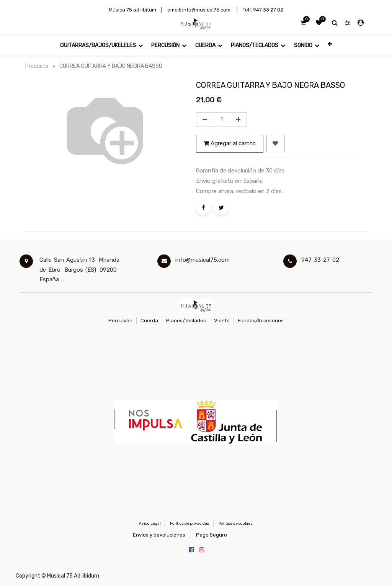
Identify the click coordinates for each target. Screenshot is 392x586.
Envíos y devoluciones (159, 535)
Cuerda (149, 321)
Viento (222, 321)
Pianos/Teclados (186, 321)
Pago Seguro (212, 535)
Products (37, 66)
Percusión (120, 321)
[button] (330, 45)
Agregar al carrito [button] (230, 143)
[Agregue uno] (238, 120)
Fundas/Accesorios (261, 321)
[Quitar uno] (205, 120)
